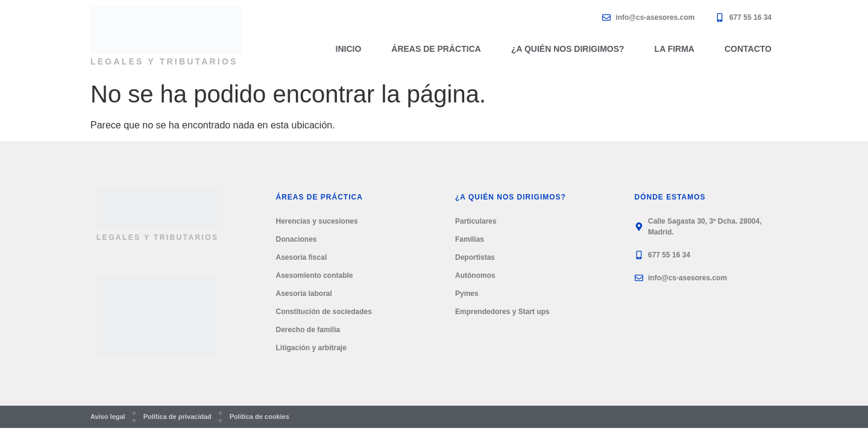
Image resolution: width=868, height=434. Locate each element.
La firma (675, 49)
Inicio (349, 49)
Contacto (748, 49)
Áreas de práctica (436, 49)
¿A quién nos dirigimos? (568, 49)
